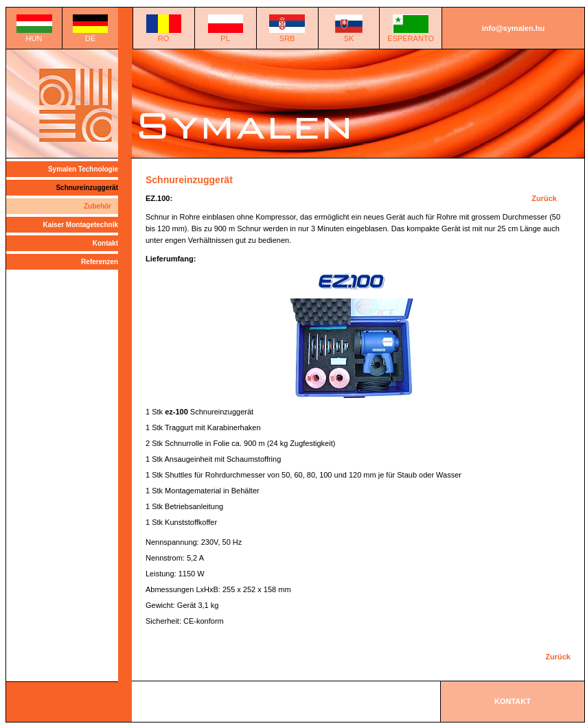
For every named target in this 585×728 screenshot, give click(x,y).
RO (164, 38)
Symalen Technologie (83, 169)
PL (225, 38)
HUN (34, 38)
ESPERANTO (411, 38)
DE (90, 38)
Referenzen (100, 262)
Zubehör (97, 206)
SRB (287, 38)
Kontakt (105, 243)
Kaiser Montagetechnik (81, 225)
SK (349, 38)
